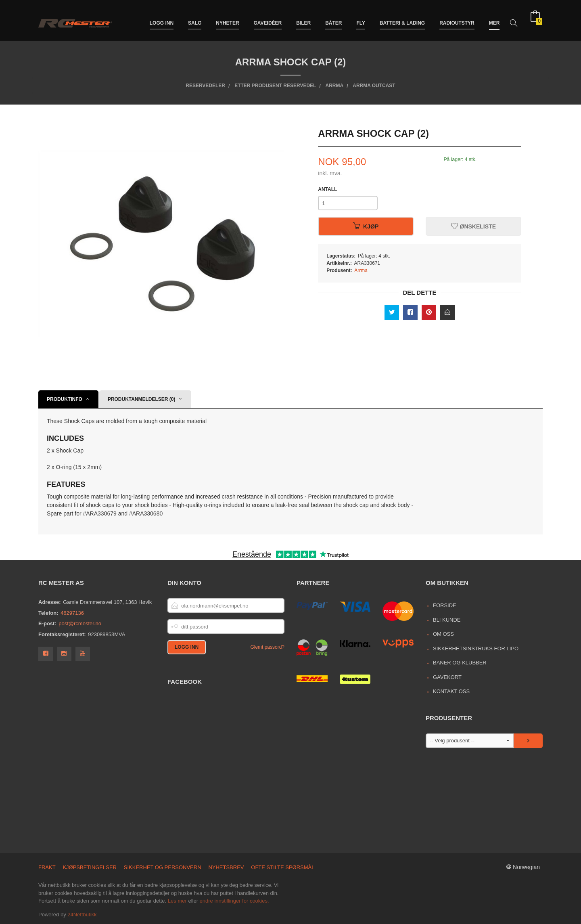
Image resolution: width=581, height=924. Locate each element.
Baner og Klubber (460, 663)
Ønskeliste (473, 226)
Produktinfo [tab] (65, 399)
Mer (494, 19)
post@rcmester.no (80, 623)
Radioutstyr (457, 19)
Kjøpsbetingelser (90, 867)
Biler (303, 19)
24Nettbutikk (82, 915)
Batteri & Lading (402, 19)
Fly (361, 19)
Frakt (47, 867)
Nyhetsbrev (226, 867)
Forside (445, 605)
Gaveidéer (268, 19)
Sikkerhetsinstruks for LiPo (476, 648)
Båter (333, 19)
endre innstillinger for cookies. (234, 901)
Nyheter (227, 19)
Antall (327, 189)
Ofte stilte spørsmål (283, 867)
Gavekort (447, 677)
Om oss (443, 634)
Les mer (177, 901)
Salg (195, 19)
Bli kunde (447, 620)
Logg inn (162, 19)
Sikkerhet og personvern (163, 867)
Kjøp (366, 226)
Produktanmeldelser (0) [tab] (142, 399)
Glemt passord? (267, 647)
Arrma (361, 270)
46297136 (72, 613)
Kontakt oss (451, 691)
